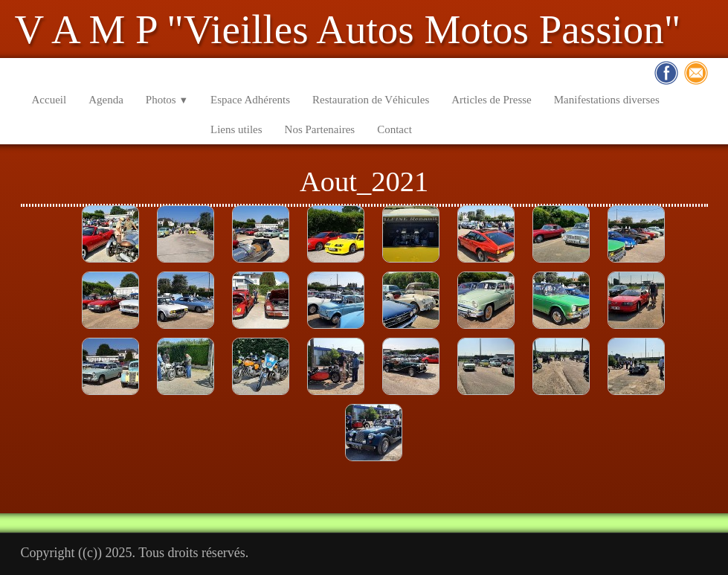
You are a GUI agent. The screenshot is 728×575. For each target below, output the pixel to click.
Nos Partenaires (320, 129)
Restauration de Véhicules (371, 100)
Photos (167, 100)
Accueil (49, 100)
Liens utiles (236, 129)
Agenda (106, 100)
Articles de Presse (491, 100)
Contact (394, 129)
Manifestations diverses (607, 100)
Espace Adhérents (250, 100)
